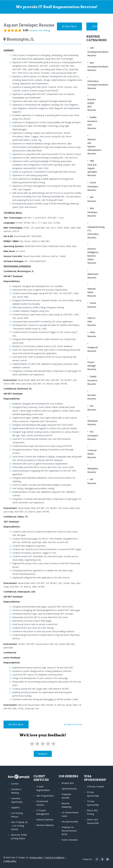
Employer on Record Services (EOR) (69, 831)
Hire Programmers (45, 796)
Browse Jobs (68, 783)
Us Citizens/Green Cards (70, 814)
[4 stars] (48, 744)
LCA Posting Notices (17, 815)
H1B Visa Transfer (96, 787)
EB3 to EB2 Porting (92, 812)
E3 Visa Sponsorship (93, 794)
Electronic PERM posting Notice (19, 837)
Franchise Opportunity (17, 800)
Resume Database (45, 825)
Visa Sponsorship (70, 822)
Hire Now (69, 26)
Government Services (42, 803)
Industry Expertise (45, 820)
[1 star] (32, 744)
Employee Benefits (66, 796)
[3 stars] (43, 744)
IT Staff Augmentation (43, 788)
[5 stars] (53, 744)
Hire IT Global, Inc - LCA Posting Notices (19, 826)
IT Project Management (43, 812)
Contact (15, 784)
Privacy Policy (95, 26)
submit (43, 754)
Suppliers (15, 807)
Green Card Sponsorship (93, 821)
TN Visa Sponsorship (93, 803)
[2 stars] (37, 744)
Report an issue (73, 724)
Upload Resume (69, 789)
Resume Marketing (66, 805)
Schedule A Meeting (16, 791)
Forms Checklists (70, 840)
